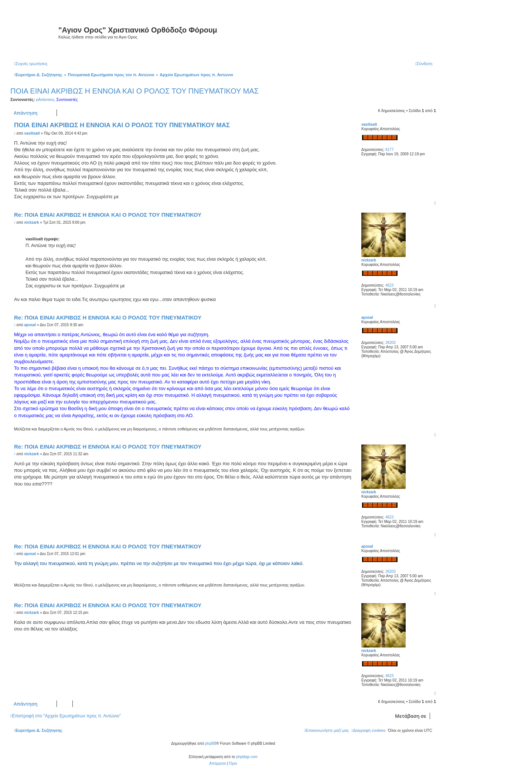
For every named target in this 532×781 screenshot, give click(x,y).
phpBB (211, 743)
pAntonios (45, 99)
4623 (389, 285)
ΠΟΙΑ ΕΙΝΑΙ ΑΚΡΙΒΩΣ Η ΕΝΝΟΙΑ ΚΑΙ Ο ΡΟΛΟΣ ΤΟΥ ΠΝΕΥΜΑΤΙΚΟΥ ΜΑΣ (134, 91)
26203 (391, 343)
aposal (367, 317)
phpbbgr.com (247, 757)
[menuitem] (31, 64)
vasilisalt (369, 124)
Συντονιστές (67, 99)
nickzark (369, 260)
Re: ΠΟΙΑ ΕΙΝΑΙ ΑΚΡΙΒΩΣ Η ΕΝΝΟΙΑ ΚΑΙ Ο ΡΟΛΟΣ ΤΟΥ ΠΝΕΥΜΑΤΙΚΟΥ (108, 215)
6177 (389, 150)
